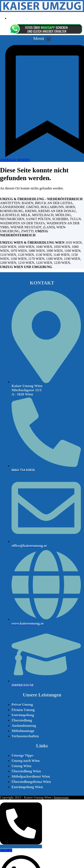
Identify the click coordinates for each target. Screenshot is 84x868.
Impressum (61, 797)
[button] (42, 39)
